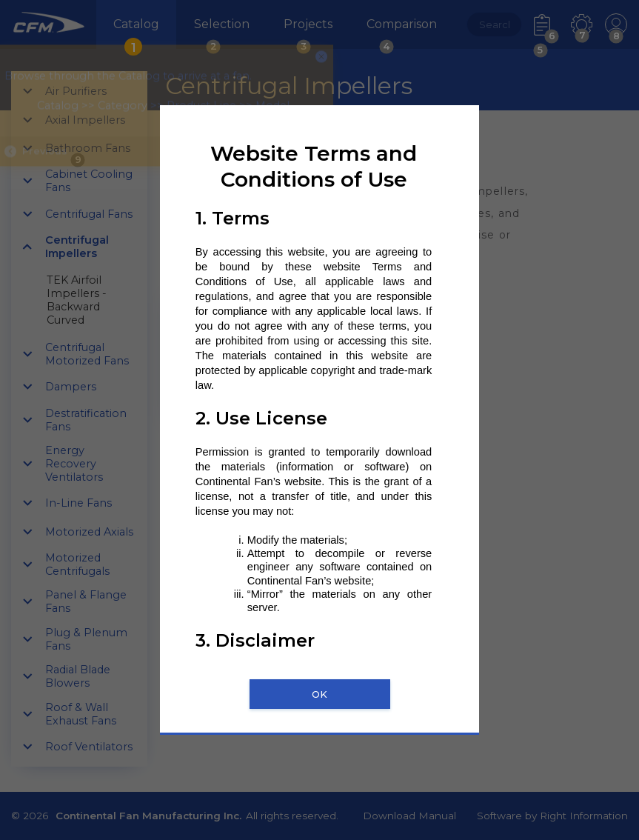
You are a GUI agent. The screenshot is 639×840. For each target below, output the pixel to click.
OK (319, 694)
